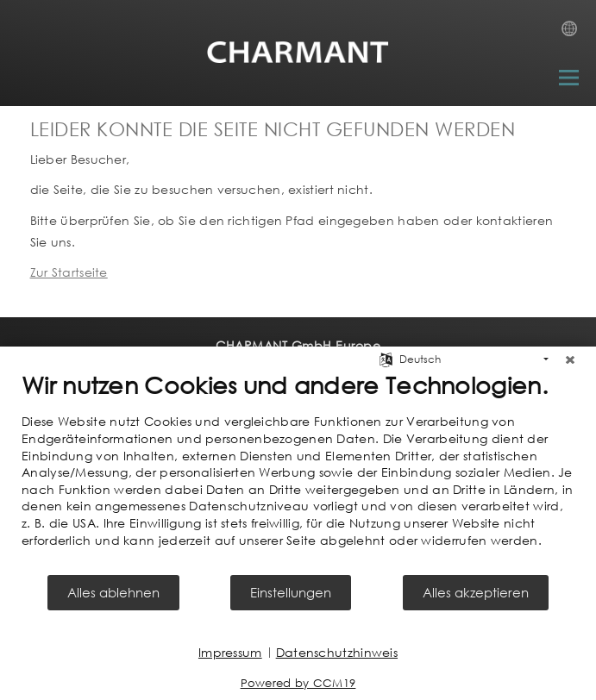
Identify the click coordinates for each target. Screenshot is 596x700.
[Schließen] (570, 359)
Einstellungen (291, 592)
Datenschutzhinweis (337, 652)
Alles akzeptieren (476, 592)
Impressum (230, 652)
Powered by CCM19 (298, 683)
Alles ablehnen (113, 592)
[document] (298, 472)
